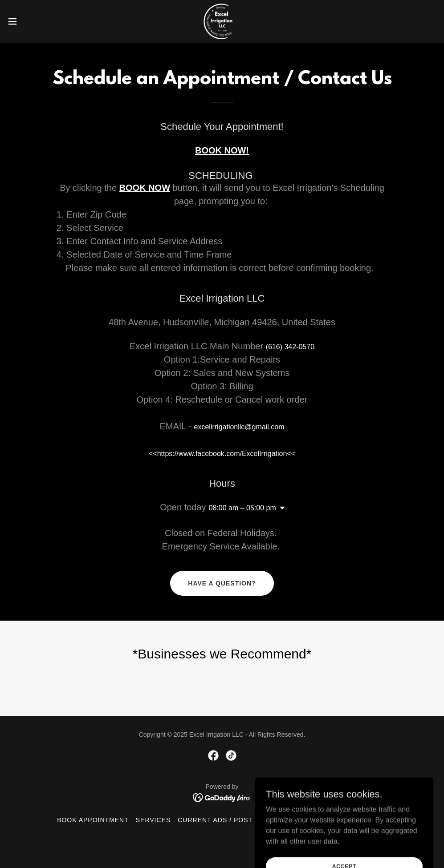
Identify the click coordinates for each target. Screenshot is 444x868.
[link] (222, 21)
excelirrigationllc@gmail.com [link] (239, 427)
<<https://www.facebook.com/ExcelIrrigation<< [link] (222, 454)
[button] (36, 21)
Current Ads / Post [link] (215, 820)
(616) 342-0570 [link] (290, 347)
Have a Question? (222, 583)
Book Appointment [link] (93, 820)
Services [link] (153, 820)
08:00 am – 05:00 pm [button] (242, 508)
